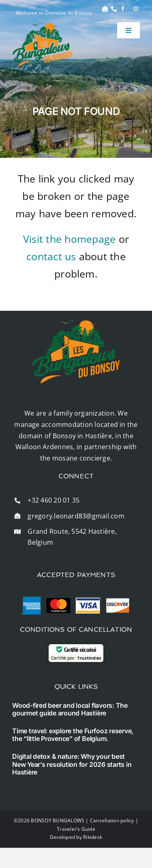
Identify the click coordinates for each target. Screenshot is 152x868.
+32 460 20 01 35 (54, 500)
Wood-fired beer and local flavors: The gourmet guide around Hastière (70, 709)
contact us (51, 256)
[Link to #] (105, 9)
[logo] (43, 25)
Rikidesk (93, 837)
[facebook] (123, 9)
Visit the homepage (69, 239)
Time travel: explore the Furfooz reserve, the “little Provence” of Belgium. (73, 735)
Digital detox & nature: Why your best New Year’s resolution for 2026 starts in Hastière (72, 764)
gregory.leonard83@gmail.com (76, 516)
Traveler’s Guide (76, 829)
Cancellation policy (112, 820)
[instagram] (136, 9)
